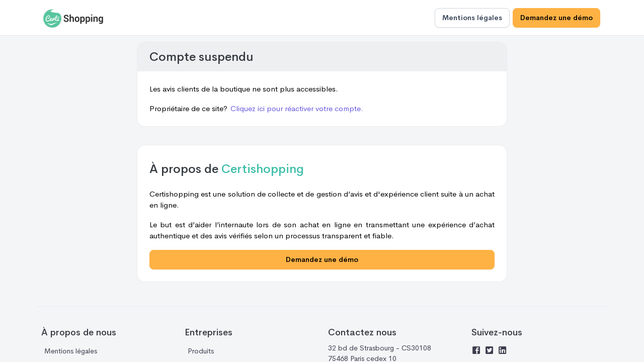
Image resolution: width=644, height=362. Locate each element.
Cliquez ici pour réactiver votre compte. (297, 108)
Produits (201, 351)
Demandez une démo (556, 18)
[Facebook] (478, 351)
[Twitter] (491, 351)
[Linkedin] (504, 351)
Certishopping (263, 169)
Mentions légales (472, 18)
